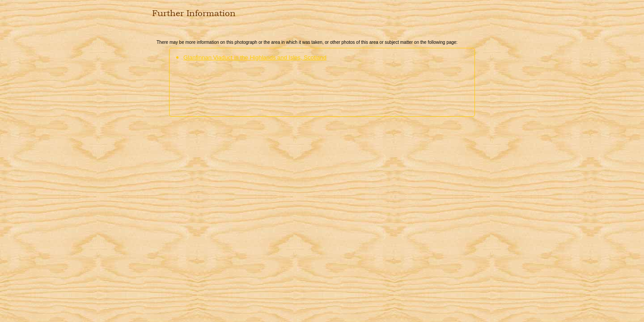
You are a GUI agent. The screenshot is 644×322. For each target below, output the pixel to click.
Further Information (194, 13)
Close (158, 32)
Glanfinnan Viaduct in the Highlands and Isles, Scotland (255, 57)
